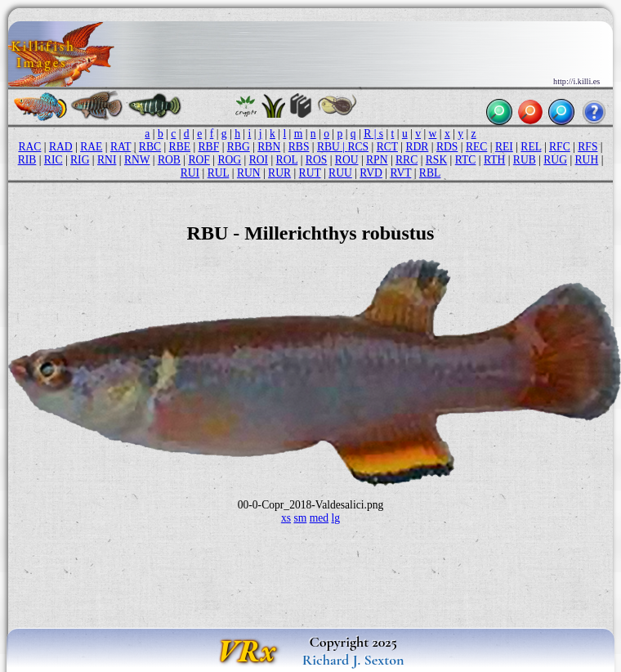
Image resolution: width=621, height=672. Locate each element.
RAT (121, 147)
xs (286, 518)
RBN (269, 147)
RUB (525, 160)
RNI (107, 160)
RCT (387, 147)
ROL (287, 160)
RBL (430, 173)
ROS (316, 160)
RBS (299, 147)
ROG (229, 160)
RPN (377, 160)
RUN (249, 173)
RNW (137, 160)
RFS (587, 147)
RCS (358, 147)
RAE (91, 147)
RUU (340, 173)
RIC (54, 160)
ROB (169, 160)
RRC (407, 160)
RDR (417, 147)
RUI (190, 173)
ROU (347, 160)
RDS (447, 147)
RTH (494, 160)
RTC (466, 160)
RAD (61, 147)
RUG (555, 160)
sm (300, 518)
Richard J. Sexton (353, 660)
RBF (209, 147)
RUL (219, 173)
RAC (29, 147)
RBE (180, 147)
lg (336, 518)
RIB (27, 160)
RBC (150, 147)
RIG (80, 160)
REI (504, 147)
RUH (587, 160)
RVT (400, 173)
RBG (239, 147)
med (319, 518)
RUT (310, 173)
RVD (371, 173)
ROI (259, 160)
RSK (436, 160)
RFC (560, 147)
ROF (199, 160)
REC (476, 147)
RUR (279, 173)
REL (531, 147)
